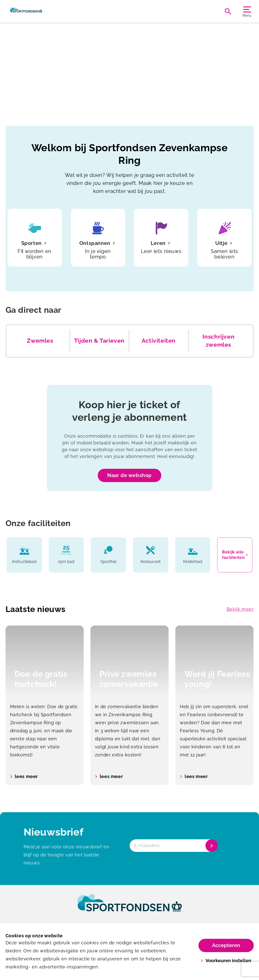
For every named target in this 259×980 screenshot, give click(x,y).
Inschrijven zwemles (219, 341)
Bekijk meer (240, 609)
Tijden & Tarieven (99, 341)
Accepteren (226, 945)
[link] (130, 907)
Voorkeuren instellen (226, 961)
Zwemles (40, 341)
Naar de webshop (129, 475)
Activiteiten (159, 341)
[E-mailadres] (173, 846)
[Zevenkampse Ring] (26, 11)
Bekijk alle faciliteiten (235, 555)
